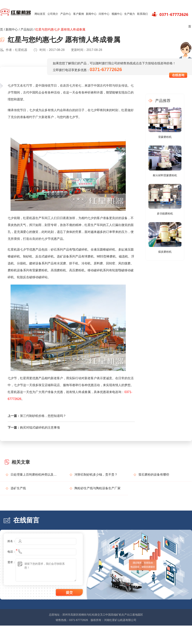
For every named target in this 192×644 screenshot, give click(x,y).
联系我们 (142, 14)
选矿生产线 (18, 488)
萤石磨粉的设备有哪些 (154, 475)
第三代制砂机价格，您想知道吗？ (43, 416)
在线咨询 (178, 75)
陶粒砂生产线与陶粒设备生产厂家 (98, 488)
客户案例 (79, 14)
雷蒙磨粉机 (165, 137)
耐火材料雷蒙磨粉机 (165, 175)
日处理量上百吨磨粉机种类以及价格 (34, 475)
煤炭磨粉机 (165, 252)
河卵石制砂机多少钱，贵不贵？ (96, 475)
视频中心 (117, 14)
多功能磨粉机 (165, 214)
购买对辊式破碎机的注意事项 (40, 428)
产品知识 (27, 29)
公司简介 (53, 14)
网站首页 (40, 14)
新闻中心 (91, 14)
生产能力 (130, 14)
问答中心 (104, 14)
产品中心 (66, 14)
